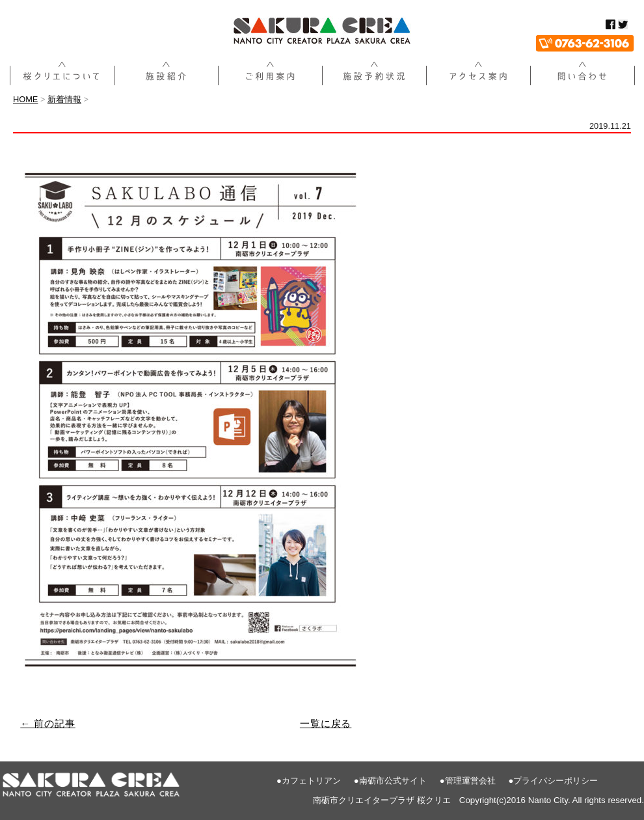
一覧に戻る (326, 723)
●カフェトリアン (309, 781)
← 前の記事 (48, 723)
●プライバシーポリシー (554, 781)
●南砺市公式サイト (390, 781)
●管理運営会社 (468, 781)
